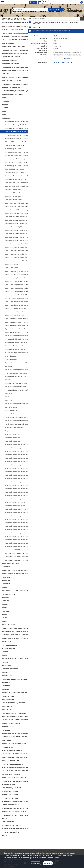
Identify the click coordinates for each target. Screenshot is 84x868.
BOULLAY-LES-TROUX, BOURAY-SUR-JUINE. (17, 50)
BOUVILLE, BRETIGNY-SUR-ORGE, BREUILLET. (18, 67)
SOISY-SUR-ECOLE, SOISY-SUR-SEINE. (15, 778)
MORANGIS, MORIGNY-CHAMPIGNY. (15, 713)
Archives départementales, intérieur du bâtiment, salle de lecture (24, 444)
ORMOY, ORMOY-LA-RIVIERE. (12, 723)
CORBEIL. (6, 98)
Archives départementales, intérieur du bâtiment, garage (22, 451)
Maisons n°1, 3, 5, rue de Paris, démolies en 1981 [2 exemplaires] (24, 183)
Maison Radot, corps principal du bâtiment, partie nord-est (22, 251)
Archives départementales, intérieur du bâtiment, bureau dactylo (24, 495)
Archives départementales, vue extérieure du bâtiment (21, 509)
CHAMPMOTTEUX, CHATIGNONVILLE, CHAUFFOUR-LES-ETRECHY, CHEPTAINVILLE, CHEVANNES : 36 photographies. (23, 91)
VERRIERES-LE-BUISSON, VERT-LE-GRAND (17, 801)
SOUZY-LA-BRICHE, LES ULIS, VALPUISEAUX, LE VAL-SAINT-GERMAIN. (23, 781)
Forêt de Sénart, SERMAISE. (12, 774)
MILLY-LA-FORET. (9, 696)
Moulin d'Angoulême (11, 407)
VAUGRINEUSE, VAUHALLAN (12, 788)
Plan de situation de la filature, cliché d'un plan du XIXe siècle (23, 336)
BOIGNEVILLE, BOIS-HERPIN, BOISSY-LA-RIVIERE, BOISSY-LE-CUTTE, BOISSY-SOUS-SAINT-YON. (23, 47)
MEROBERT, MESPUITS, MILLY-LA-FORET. (16, 693)
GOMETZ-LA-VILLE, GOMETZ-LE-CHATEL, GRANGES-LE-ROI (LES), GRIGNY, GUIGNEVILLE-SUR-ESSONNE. (23, 638)
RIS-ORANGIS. (8, 740)
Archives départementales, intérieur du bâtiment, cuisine (22, 482)
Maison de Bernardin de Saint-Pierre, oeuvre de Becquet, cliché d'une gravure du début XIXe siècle (24, 325)
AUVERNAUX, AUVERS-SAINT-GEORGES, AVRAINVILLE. (20, 37)
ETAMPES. (7, 597)
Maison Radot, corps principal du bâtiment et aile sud (21, 261)
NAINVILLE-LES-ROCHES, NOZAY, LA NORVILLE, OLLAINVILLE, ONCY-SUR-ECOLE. (23, 720)
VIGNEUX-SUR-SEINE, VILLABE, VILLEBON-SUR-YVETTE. (21, 808)
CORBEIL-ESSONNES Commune (62, 62)
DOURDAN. (7, 577)
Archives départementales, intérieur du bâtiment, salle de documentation (24, 523)
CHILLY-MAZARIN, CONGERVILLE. (14, 94)
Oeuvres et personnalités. (11, 832)
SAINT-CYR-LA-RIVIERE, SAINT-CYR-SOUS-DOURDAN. (20, 754)
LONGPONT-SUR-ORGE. (11, 669)
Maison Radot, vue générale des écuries (17, 278)
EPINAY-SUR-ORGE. (9, 594)
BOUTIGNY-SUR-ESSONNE (12, 64)
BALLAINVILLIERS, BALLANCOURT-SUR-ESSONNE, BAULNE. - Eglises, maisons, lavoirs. (23, 40)
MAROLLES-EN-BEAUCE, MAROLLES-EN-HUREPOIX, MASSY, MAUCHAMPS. (23, 679)
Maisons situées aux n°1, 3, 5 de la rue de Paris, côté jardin (22, 217)
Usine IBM (8, 380)
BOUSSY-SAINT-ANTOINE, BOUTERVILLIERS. (17, 54)
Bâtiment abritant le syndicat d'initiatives (17, 363)
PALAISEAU (7, 730)
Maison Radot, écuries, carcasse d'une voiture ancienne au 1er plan (24, 271)
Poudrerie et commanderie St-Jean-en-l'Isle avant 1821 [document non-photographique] (24, 373)
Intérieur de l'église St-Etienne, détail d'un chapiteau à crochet (23, 152)
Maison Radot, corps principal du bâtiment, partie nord (21, 247)
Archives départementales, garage (15, 502)
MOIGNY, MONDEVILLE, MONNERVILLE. (16, 703)
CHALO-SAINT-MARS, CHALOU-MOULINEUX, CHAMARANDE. (22, 84)
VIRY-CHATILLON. (9, 822)
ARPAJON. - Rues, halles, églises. (14, 30)
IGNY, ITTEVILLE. (9, 642)
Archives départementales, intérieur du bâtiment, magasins (22, 448)
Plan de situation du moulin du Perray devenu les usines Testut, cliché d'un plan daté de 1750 (24, 387)
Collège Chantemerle (11, 356)
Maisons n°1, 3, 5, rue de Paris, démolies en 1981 (19, 186)
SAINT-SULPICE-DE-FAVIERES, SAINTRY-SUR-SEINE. (20, 767)
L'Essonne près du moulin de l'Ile (14, 169)
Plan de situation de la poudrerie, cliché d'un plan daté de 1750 (23, 370)
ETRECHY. (6, 614)
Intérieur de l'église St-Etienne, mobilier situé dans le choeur (22, 162)
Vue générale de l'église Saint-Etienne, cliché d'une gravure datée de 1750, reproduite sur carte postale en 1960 (24, 128)
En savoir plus (35, 863)
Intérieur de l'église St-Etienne (14, 149)
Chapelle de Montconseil (12, 431)
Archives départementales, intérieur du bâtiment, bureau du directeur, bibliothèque (24, 519)
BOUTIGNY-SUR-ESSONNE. (12, 57)
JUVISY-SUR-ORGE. (9, 648)
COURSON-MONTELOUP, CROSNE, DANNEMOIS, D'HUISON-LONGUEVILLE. (23, 574)
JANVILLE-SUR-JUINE (10, 645)
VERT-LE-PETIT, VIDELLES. (12, 805)
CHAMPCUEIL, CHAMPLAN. (12, 88)
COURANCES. (8, 567)
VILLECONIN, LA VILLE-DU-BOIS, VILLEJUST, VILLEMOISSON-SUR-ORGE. (23, 815)
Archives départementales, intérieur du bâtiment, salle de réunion (24, 543)
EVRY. (5, 618)
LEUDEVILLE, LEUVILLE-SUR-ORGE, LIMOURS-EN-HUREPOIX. (22, 659)
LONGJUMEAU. (8, 665)
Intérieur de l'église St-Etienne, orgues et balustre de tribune (22, 159)
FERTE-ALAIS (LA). (9, 625)
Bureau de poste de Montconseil (14, 427)
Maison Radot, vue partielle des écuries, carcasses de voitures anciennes (24, 285)
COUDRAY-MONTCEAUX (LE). (12, 563)
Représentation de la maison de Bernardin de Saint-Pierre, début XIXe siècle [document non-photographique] (24, 329)
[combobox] (56, 10)
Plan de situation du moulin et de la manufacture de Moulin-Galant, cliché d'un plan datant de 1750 (24, 424)
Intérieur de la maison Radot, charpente (17, 298)
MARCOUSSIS (8, 676)
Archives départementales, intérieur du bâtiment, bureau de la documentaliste (24, 468)
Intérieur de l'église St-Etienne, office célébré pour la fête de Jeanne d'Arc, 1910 (24, 166)
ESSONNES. (7, 118)
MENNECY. (7, 682)
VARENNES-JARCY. (9, 784)
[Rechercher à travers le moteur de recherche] (31, 9)
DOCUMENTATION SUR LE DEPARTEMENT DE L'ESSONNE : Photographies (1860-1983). (21, 23)
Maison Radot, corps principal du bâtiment (18, 258)
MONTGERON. (8, 706)
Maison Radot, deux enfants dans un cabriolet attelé (20, 302)
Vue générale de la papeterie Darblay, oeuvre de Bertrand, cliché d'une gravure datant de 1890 (24, 376)
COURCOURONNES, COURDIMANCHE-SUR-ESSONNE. (20, 570)
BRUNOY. (6, 74)
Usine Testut (9, 393)
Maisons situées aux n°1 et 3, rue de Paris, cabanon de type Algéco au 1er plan (24, 241)
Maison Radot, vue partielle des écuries (16, 281)
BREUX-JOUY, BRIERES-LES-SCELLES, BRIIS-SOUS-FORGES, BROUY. (23, 71)
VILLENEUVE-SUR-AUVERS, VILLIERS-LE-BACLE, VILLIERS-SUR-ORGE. (23, 812)
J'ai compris (48, 863)
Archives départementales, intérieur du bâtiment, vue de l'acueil (24, 512)
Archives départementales (13, 434)
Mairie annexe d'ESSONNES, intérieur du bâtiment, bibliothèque (24, 550)
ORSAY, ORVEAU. (9, 727)
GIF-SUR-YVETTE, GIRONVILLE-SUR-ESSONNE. (18, 635)
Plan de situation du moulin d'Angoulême (17, 404)
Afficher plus (68, 58)
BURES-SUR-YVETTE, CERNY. (12, 81)
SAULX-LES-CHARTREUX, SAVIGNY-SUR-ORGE (18, 771)
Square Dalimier (10, 366)
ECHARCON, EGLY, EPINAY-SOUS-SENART (16, 591)
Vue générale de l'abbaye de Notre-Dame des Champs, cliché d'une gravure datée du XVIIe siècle (24, 125)
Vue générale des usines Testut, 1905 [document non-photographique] (24, 390)
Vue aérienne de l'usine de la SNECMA (16, 383)
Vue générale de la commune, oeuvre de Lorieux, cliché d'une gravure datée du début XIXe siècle (24, 122)
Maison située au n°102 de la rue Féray (16, 210)
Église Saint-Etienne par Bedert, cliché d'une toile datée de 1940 (24, 132)
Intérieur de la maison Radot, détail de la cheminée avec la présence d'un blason (24, 295)
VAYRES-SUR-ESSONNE (11, 791)
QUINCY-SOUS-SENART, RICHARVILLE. (15, 737)
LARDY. (6, 652)
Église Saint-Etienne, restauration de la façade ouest (20, 142)
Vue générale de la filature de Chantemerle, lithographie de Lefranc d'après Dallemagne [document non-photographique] (24, 346)
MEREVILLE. (7, 689)
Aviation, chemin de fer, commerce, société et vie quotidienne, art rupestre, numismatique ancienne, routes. (23, 829)
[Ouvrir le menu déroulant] (3, 2)
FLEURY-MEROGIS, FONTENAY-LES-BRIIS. (16, 628)
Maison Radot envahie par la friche (15, 312)
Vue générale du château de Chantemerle (17, 339)
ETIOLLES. (7, 611)
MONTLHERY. (8, 710)
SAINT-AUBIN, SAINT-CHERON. (13, 750)
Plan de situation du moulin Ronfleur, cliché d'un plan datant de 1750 (24, 417)
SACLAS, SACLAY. (9, 747)
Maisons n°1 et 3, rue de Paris (14, 190)
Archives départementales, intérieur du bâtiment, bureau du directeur (24, 516)
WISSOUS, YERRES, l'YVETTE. (12, 825)
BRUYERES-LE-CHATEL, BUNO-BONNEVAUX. (17, 77)
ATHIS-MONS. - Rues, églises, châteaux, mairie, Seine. (20, 33)
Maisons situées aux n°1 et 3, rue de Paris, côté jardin (21, 237)
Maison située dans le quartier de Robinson (18, 244)
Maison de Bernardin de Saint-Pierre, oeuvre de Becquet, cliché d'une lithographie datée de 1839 (24, 319)
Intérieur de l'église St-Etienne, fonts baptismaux (19, 156)
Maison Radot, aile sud (12, 264)
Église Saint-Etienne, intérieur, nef (15, 145)
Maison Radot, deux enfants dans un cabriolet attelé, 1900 (22, 305)
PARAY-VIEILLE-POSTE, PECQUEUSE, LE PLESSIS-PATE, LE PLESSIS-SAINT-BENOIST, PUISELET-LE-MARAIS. (23, 733)
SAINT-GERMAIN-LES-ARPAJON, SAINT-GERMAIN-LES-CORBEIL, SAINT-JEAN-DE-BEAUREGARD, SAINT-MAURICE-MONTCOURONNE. (23, 757)
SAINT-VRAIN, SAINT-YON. (12, 761)
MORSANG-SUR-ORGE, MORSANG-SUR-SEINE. (18, 716)
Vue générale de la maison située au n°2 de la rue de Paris (22, 176)
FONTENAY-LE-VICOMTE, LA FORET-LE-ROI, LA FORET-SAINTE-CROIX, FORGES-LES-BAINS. (23, 631)
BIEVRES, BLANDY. (9, 43)
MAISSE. (6, 672)
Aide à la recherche (19, 13)
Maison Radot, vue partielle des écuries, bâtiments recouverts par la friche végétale (24, 288)
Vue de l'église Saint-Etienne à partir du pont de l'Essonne (22, 135)
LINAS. (6, 662)
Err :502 (6, 818)
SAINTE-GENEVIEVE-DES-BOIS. (13, 764)
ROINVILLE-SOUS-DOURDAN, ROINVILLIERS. (17, 744)
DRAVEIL (6, 587)
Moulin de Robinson (11, 410)
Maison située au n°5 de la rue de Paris (16, 203)
